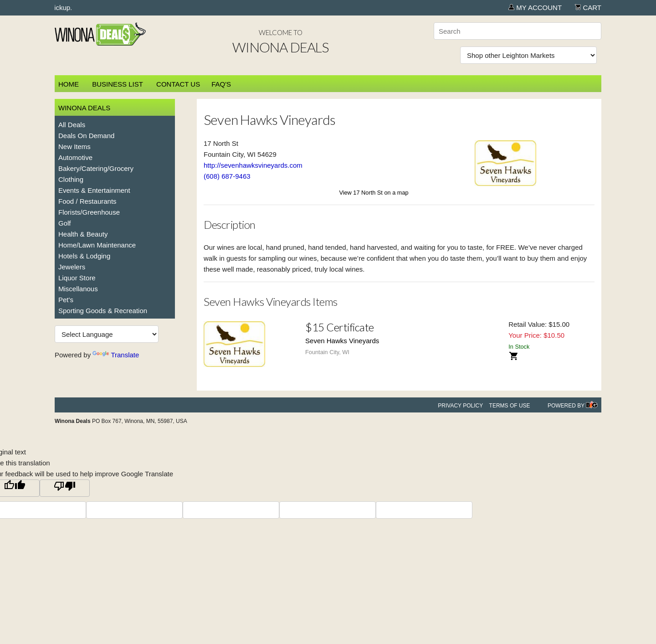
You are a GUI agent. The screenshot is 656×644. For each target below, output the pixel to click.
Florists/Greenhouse (89, 212)
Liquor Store (77, 278)
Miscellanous (78, 289)
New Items (74, 147)
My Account (535, 8)
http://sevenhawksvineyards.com (253, 165)
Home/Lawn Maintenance (97, 245)
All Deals (72, 125)
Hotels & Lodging (84, 256)
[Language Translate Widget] (107, 334)
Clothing (71, 179)
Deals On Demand (86, 136)
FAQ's (221, 84)
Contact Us (178, 84)
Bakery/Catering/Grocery (96, 168)
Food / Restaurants (87, 201)
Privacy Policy (460, 406)
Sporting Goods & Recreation (103, 311)
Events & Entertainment (94, 190)
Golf (65, 223)
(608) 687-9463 (227, 176)
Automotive (75, 157)
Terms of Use (510, 406)
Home (69, 84)
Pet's (66, 300)
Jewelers (72, 267)
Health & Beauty (83, 234)
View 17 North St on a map (374, 193)
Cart (588, 8)
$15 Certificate (340, 327)
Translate (116, 355)
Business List (118, 84)
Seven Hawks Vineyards (342, 341)
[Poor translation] (65, 488)
